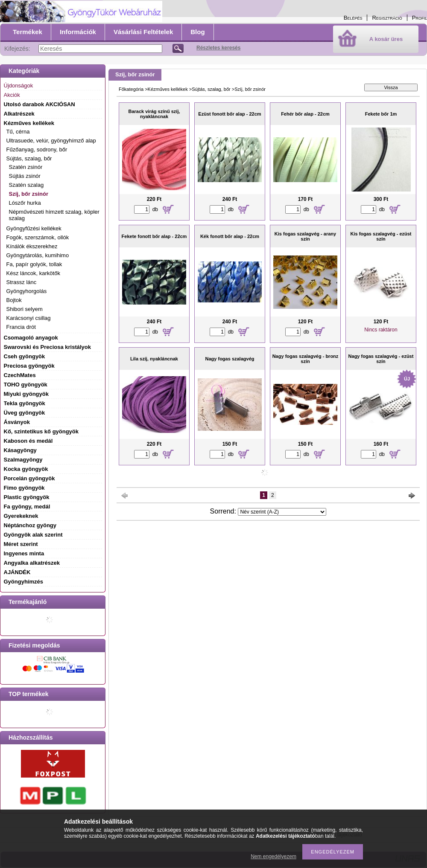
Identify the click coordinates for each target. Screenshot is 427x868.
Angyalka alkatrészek (32, 563)
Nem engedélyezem (273, 856)
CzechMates (20, 375)
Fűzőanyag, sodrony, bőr (37, 150)
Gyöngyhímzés (23, 582)
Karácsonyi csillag (29, 318)
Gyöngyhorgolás (27, 291)
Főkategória (131, 89)
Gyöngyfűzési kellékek (34, 228)
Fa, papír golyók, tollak (34, 264)
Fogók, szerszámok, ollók (38, 237)
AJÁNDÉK (17, 572)
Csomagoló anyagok (31, 338)
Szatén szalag (26, 185)
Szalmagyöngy (23, 460)
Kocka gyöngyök (26, 469)
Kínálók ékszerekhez (32, 246)
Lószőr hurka (25, 203)
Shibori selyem (25, 309)
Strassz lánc (22, 282)
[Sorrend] (282, 512)
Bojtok (14, 300)
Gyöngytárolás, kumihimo (38, 255)
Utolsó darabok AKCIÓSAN (39, 104)
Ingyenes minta (24, 553)
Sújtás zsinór (25, 176)
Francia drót (21, 327)
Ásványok (17, 422)
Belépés (353, 18)
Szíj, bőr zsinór (29, 194)
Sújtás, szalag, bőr (211, 89)
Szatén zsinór (26, 167)
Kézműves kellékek (168, 89)
